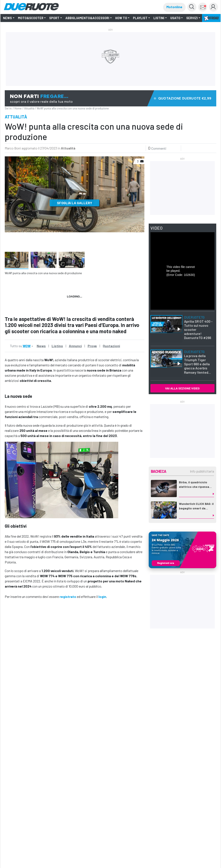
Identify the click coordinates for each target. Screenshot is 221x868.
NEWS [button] (7, 18)
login (102, 597)
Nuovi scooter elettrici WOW (29, 776)
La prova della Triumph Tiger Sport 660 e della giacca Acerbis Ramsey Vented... (197, 362)
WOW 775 (22, 643)
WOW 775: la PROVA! (166, 776)
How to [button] (121, 18)
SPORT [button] (54, 18)
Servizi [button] (192, 18)
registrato (68, 597)
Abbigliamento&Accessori (87, 18)
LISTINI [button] (159, 18)
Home (18, 108)
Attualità (29, 108)
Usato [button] (175, 18)
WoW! (34, 643)
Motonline (174, 7)
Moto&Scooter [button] (31, 18)
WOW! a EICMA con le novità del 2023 (107, 782)
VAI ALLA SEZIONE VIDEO (182, 388)
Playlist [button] (140, 18)
